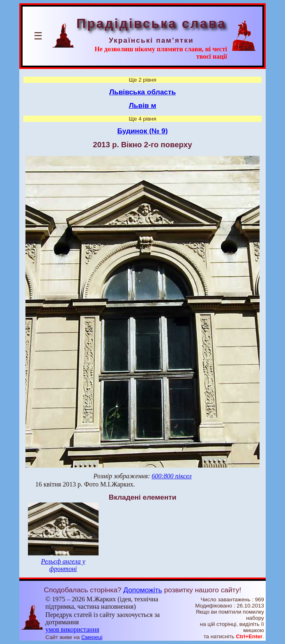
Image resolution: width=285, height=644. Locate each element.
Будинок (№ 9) (143, 131)
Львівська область (142, 92)
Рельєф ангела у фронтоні (63, 565)
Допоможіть (142, 590)
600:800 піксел (171, 476)
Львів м (143, 105)
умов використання (72, 629)
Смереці (92, 637)
